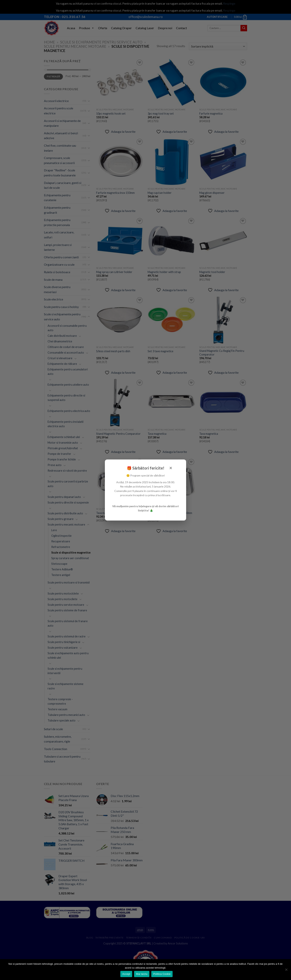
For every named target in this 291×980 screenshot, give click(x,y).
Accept (126, 974)
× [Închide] (171, 468)
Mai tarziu (142, 974)
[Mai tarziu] (286, 971)
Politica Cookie (162, 974)
